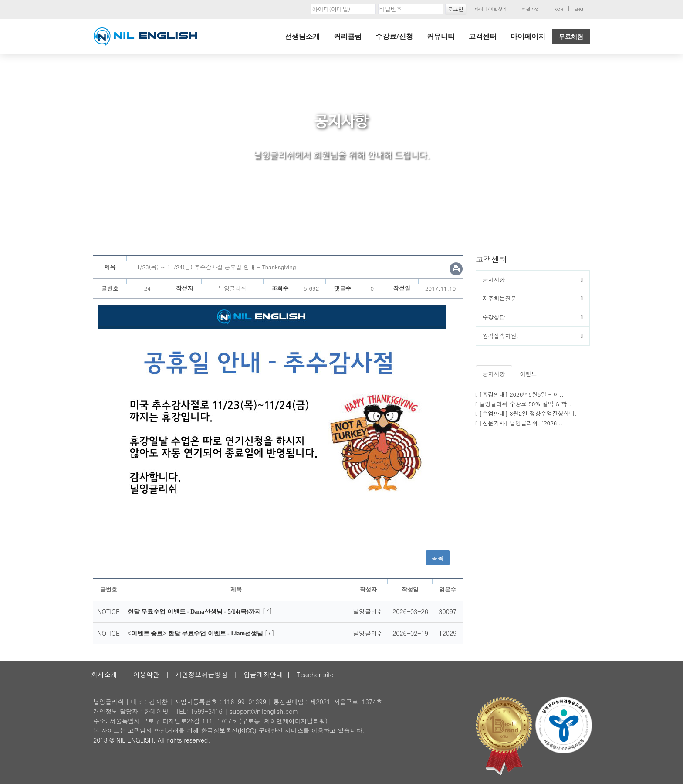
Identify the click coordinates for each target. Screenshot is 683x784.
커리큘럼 (348, 36)
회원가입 (531, 9)
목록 (438, 558)
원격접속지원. (501, 336)
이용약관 (146, 674)
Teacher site (315, 674)
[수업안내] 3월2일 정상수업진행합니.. (529, 413)
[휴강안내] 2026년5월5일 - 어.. (522, 394)
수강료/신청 (394, 36)
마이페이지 (528, 36)
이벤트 (529, 374)
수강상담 (494, 317)
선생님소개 (302, 36)
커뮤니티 (441, 36)
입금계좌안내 (263, 674)
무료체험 (571, 37)
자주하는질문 (500, 298)
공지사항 (494, 280)
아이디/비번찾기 (490, 9)
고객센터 (483, 36)
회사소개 (104, 674)
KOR (559, 9)
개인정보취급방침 (201, 674)
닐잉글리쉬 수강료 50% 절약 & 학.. (526, 404)
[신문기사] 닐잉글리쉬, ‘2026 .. (521, 423)
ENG (579, 9)
